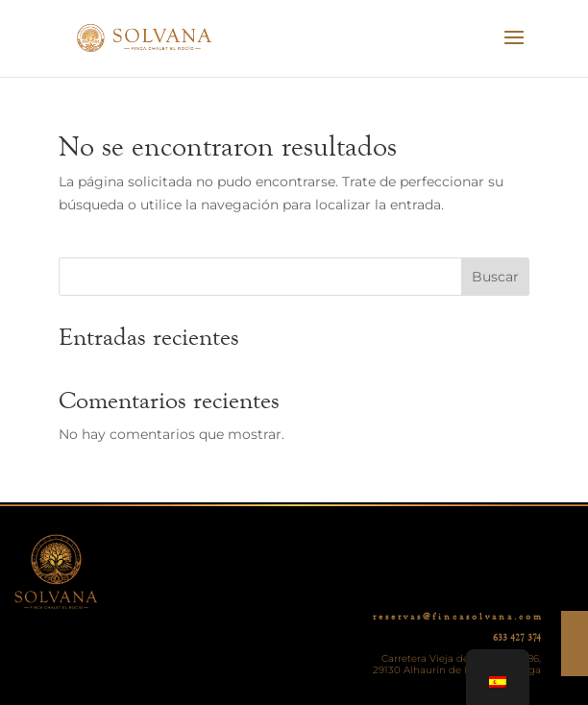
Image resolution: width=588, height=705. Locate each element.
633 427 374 (517, 638)
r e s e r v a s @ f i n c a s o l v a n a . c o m (457, 617)
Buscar (495, 277)
